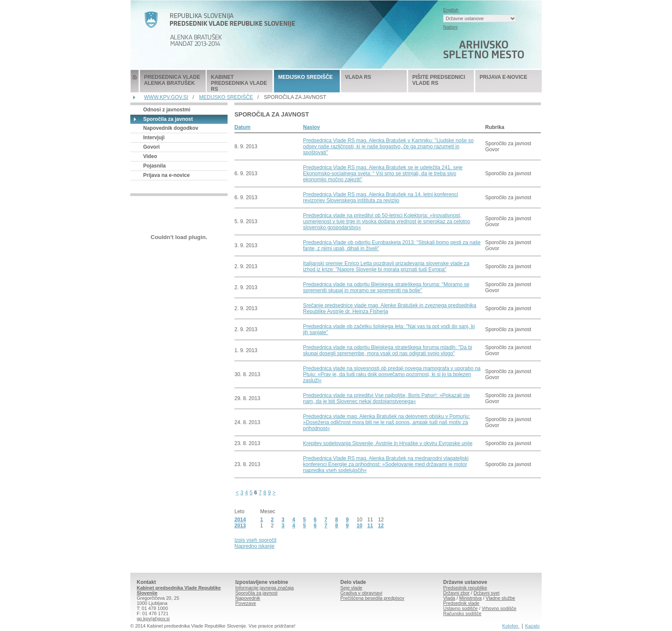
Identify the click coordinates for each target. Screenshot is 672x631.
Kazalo (532, 626)
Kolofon (511, 626)
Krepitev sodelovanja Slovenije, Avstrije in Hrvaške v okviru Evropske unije (388, 443)
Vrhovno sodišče (499, 608)
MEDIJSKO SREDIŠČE (305, 77)
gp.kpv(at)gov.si (153, 619)
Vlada (449, 598)
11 (370, 526)
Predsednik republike (465, 588)
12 (381, 526)
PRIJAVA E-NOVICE (503, 77)
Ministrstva (470, 598)
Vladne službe (500, 598)
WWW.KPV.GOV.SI (166, 97)
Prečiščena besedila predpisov (372, 598)
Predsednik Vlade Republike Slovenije (135, 81)
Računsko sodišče (462, 613)
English (451, 10)
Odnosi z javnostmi (167, 110)
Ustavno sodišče (460, 608)
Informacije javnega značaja (264, 588)
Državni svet (487, 593)
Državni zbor (456, 593)
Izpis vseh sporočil (255, 540)
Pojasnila (154, 166)
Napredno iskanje (254, 546)
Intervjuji (154, 138)
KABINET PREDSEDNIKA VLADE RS (239, 83)
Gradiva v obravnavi (361, 593)
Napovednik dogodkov (171, 128)
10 (359, 526)
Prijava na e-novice (166, 175)
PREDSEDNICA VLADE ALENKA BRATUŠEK (172, 80)
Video (150, 156)
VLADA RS (358, 77)
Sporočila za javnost (256, 593)
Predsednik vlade (461, 603)
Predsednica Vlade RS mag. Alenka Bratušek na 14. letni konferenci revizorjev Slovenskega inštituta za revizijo (381, 197)
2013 (240, 526)
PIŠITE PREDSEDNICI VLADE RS (439, 80)
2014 (240, 520)
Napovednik (248, 598)
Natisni (450, 27)
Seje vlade (351, 588)
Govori (151, 147)
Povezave (246, 603)
